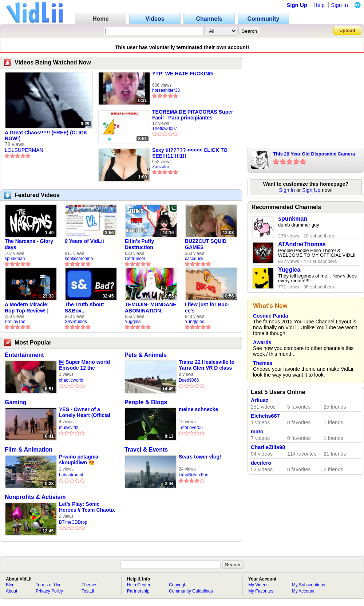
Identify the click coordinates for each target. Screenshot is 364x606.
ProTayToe (15, 322)
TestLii (88, 591)
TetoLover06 (191, 428)
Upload (347, 30)
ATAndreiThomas (302, 244)
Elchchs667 (265, 416)
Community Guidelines (191, 591)
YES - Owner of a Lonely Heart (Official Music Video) (85, 412)
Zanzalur (161, 167)
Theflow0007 (165, 129)
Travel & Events (146, 450)
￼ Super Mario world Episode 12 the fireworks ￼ (84, 365)
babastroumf (71, 475)
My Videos (258, 585)
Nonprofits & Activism (35, 497)
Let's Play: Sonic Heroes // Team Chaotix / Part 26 (87, 507)
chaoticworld (71, 380)
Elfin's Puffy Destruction (139, 244)
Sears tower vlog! (200, 457)
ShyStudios (76, 322)
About (11, 591)
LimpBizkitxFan (193, 475)
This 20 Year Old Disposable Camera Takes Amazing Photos (314, 154)
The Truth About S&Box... (84, 308)
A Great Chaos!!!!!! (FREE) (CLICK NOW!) (46, 135)
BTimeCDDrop (73, 522)
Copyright (178, 585)
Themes (263, 363)
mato (257, 432)
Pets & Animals (146, 355)
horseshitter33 (166, 90)
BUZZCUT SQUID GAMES (206, 244)
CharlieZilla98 (268, 447)
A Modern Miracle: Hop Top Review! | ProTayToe (27, 308)
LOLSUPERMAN (24, 150)
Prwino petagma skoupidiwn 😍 (79, 460)
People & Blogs (146, 402)
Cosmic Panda (270, 316)
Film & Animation (29, 450)
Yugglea (133, 322)
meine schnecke (198, 409)
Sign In (339, 5)
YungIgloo (195, 322)
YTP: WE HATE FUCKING (183, 74)
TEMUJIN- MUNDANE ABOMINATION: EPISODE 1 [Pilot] (151, 308)
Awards (262, 342)
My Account (303, 591)
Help (319, 5)
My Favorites (261, 591)
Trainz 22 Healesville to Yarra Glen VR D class (207, 365)
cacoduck (194, 259)
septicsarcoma (79, 259)
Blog (10, 585)
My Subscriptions (308, 585)
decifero (261, 463)
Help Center (139, 585)
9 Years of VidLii (84, 241)
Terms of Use (49, 585)
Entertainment (24, 355)
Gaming (16, 402)
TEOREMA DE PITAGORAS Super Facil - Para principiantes (193, 115)
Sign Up (297, 5)
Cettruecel (135, 259)
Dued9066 (189, 380)
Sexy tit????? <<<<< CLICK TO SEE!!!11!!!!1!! (190, 153)
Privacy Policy (49, 591)
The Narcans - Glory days (29, 244)
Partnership (138, 591)
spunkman (15, 259)
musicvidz (69, 428)
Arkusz (260, 400)
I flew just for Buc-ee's (207, 308)
